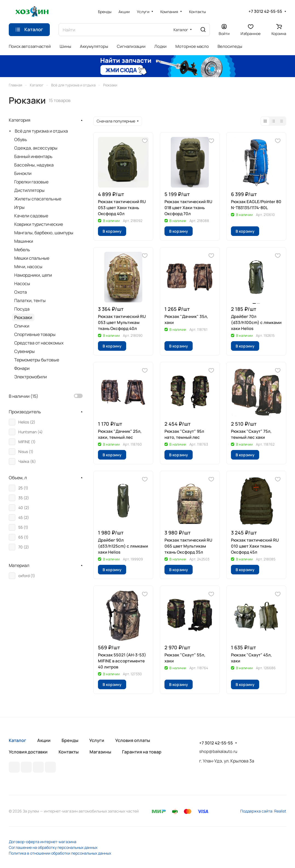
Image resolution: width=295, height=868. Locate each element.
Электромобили (31, 377)
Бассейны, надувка (34, 165)
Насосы (22, 284)
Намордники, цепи (33, 275)
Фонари (22, 368)
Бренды (70, 740)
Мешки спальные (32, 258)
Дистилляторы (29, 190)
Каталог (18, 740)
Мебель (22, 250)
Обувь (21, 139)
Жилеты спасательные (38, 199)
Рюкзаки (23, 317)
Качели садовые (31, 216)
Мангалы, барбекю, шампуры (44, 233)
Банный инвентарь (33, 156)
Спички (22, 326)
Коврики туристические (39, 224)
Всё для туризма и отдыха (41, 131)
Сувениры (24, 351)
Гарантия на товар (142, 752)
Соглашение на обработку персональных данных (53, 847)
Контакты (69, 752)
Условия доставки (28, 752)
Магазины (100, 752)
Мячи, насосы (28, 267)
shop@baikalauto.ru (218, 751)
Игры (19, 207)
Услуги (97, 740)
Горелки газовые (31, 182)
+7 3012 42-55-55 (265, 11)
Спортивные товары (35, 334)
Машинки (24, 241)
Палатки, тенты (30, 300)
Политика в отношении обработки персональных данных (60, 853)
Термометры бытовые (37, 360)
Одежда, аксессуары (36, 148)
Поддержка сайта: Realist (263, 811)
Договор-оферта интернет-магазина (43, 842)
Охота (21, 292)
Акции (44, 740)
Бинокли (23, 173)
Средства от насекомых (39, 343)
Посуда (22, 309)
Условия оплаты (133, 740)
